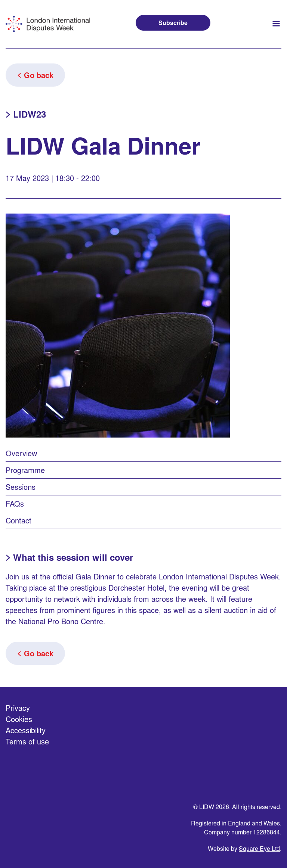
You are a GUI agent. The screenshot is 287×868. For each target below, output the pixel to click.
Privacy (18, 708)
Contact (18, 520)
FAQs (15, 503)
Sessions (21, 487)
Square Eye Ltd (259, 848)
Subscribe (173, 23)
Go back (39, 75)
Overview (21, 453)
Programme (25, 470)
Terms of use (27, 741)
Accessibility (26, 730)
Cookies (19, 719)
